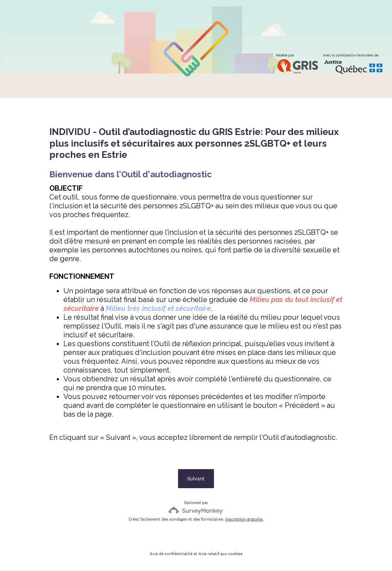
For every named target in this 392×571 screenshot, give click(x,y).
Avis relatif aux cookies (220, 554)
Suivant (196, 478)
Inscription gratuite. (244, 519)
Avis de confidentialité (171, 554)
